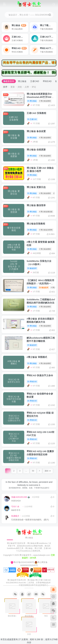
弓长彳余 (15, 507)
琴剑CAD (47, 81)
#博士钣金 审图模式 (37, 357)
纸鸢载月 (15, 516)
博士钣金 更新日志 (36, 187)
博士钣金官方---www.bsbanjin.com (35, 555)
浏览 (20, 87)
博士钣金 (22, 81)
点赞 (27, 87)
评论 (34, 87)
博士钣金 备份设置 (36, 131)
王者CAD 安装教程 (36, 113)
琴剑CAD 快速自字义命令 (40, 375)
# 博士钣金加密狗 (46, 230)
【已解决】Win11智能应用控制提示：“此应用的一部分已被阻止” (40, 283)
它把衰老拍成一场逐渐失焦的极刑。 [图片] (30, 520)
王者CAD (35, 81)
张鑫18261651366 (19, 497)
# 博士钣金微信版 (46, 212)
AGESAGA (16, 501)
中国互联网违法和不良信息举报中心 (34, 585)
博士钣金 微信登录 (36, 205)
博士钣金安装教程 (36, 224)
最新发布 (9, 81)
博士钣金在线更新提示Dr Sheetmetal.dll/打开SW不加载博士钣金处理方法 (40, 97)
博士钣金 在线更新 (36, 150)
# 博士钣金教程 (45, 101)
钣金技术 (32, 268)
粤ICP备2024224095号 (22, 562)
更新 (13, 87)
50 (33, 471)
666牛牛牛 (16, 510)
